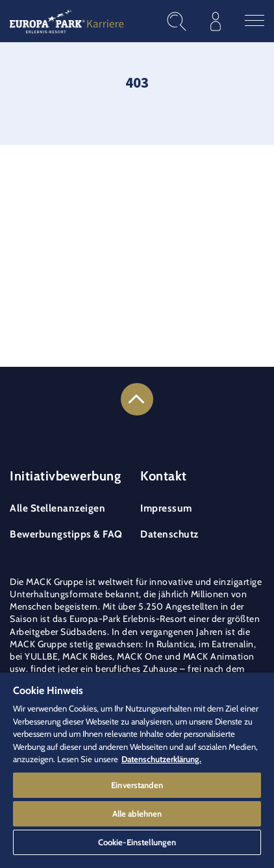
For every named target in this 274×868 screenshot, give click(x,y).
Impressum (166, 508)
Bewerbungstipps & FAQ (66, 534)
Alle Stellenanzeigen (57, 508)
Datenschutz (169, 534)
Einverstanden (137, 785)
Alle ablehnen (137, 813)
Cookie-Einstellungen (137, 842)
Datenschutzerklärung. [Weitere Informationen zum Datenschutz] (161, 759)
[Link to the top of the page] (137, 399)
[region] (137, 770)
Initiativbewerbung (65, 476)
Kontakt (164, 476)
